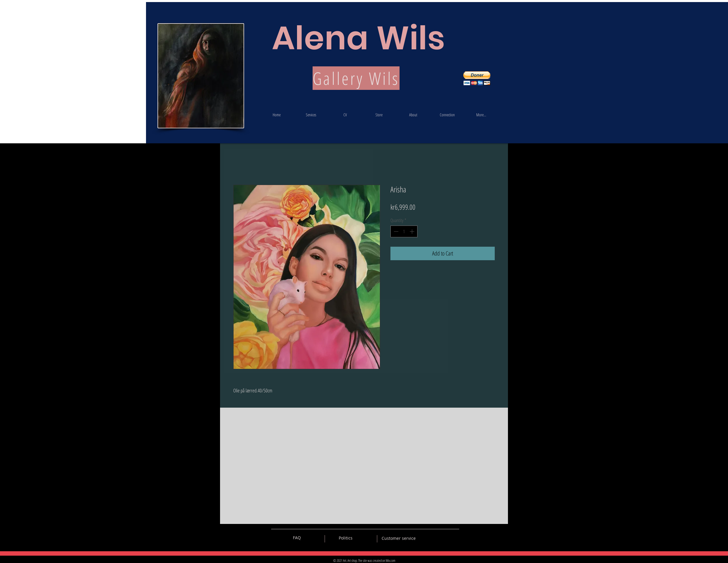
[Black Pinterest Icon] (444, 538)
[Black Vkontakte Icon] (424, 538)
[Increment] (412, 231)
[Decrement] (395, 231)
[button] (477, 78)
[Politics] (346, 538)
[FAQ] (297, 538)
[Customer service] (399, 538)
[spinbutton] (404, 231)
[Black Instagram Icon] (455, 538)
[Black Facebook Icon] (434, 538)
